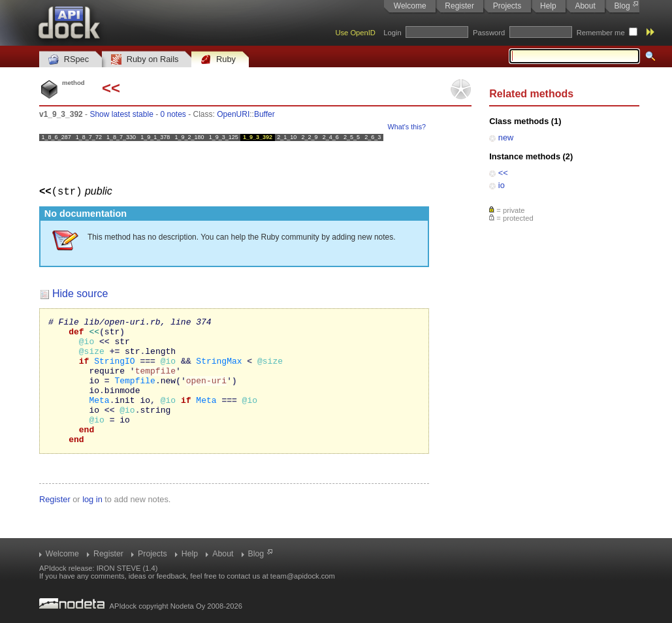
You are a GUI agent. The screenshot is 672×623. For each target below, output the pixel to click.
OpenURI (233, 114)
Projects (507, 6)
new (506, 137)
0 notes (173, 114)
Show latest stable (121, 114)
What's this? (407, 127)
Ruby (218, 60)
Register (459, 6)
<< (503, 173)
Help (548, 6)
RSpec (69, 60)
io (502, 185)
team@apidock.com (303, 576)
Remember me (601, 33)
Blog (622, 6)
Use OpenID (355, 33)
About (585, 6)
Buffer (264, 114)
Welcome (410, 6)
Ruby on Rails (145, 60)
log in (92, 524)
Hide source (80, 293)
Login (392, 33)
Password (489, 33)
